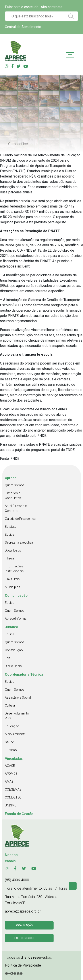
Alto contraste (52, 7)
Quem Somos (15, 485)
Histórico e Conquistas (13, 496)
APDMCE (11, 774)
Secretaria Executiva (19, 542)
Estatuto (11, 527)
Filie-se (10, 558)
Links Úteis (12, 579)
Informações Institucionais (14, 569)
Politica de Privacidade (23, 965)
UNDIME (11, 805)
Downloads (13, 550)
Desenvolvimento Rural (17, 716)
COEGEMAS (13, 789)
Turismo (11, 750)
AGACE (10, 766)
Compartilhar (18, 144)
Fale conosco (24, 938)
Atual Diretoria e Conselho (16, 508)
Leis (8, 658)
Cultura (10, 705)
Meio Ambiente (15, 734)
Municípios (13, 587)
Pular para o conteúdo (22, 7)
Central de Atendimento (23, 27)
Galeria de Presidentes (20, 519)
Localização (24, 925)
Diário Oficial (14, 666)
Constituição (14, 650)
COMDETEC (13, 797)
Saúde (9, 742)
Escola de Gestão (19, 814)
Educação (12, 726)
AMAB (9, 782)
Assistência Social (18, 698)
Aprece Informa (16, 619)
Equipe (10, 535)
